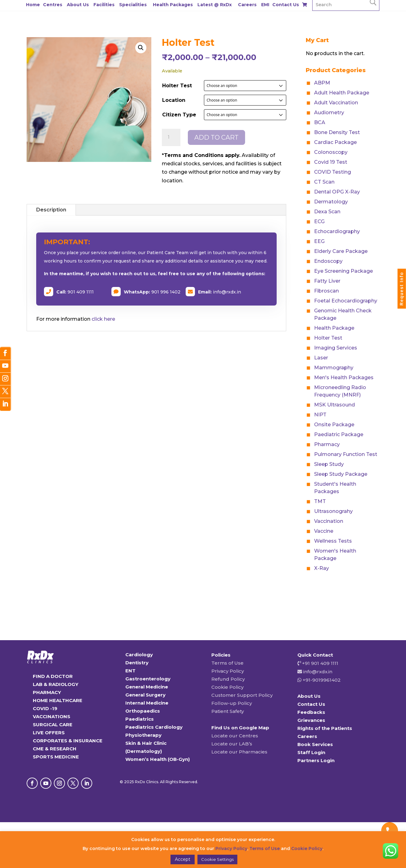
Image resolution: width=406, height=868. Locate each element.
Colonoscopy (331, 152)
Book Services (315, 744)
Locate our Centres (235, 736)
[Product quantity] (171, 137)
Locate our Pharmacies (239, 752)
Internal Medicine (147, 703)
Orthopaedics (143, 711)
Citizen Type (179, 115)
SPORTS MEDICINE (56, 757)
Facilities (104, 5)
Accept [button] (183, 859)
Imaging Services (336, 348)
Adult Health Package (342, 93)
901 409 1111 (81, 292)
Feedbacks (311, 712)
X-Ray (322, 568)
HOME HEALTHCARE (58, 700)
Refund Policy (228, 679)
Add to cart (216, 137)
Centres (53, 5)
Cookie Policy (227, 687)
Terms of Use (227, 663)
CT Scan (324, 182)
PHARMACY (47, 692)
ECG (319, 221)
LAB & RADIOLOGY (56, 684)
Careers (247, 5)
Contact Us (286, 5)
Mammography (334, 368)
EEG (319, 241)
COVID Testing (333, 172)
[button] (141, 48)
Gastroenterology (148, 679)
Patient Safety (228, 711)
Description (51, 210)
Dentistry (137, 663)
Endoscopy (328, 261)
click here (103, 319)
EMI (265, 5)
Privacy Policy (228, 671)
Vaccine (324, 531)
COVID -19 (45, 708)
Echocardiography (337, 231)
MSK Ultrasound (335, 405)
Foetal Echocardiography (346, 301)
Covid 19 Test (331, 162)
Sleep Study (329, 464)
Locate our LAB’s (232, 744)
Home (33, 5)
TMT (320, 501)
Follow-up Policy (232, 703)
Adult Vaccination (336, 103)
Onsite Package (334, 425)
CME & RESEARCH (55, 749)
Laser (321, 358)
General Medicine (147, 687)
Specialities (133, 5)
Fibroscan (326, 291)
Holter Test (177, 86)
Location (174, 100)
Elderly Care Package (341, 251)
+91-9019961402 (321, 680)
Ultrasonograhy (333, 511)
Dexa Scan (327, 212)
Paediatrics (140, 719)
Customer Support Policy (242, 695)
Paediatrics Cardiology (154, 727)
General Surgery (145, 695)
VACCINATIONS (52, 716)
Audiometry (329, 113)
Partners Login (316, 760)
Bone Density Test (337, 132)
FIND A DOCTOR (53, 676)
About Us (78, 5)
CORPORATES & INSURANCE (68, 741)
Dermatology (331, 202)
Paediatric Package (339, 434)
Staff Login (311, 752)
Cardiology (139, 655)
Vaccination (329, 521)
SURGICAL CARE (53, 725)
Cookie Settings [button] (217, 859)
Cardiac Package (335, 142)
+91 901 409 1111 (320, 663)
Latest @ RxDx (215, 5)
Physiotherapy (143, 735)
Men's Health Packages (344, 378)
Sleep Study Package (341, 474)
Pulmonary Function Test (346, 454)
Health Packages (173, 5)
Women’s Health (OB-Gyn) (158, 759)
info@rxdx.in (227, 292)
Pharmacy (327, 444)
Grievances (311, 720)
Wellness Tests (333, 541)
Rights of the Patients (325, 728)
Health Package (334, 328)
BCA (320, 122)
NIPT (320, 415)
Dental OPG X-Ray (337, 192)
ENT (130, 671)
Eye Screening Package (343, 271)
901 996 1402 (166, 292)
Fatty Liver (327, 281)
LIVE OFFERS (49, 733)
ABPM (322, 83)
